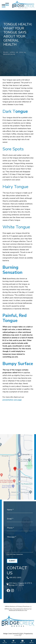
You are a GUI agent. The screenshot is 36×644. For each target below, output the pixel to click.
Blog (6, 52)
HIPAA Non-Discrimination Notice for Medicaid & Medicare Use (18, 610)
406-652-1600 (14, 578)
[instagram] (12, 591)
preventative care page (12, 400)
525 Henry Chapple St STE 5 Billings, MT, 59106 (19, 584)
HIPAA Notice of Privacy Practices (17, 607)
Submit (12, 561)
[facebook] (8, 592)
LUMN (18, 635)
